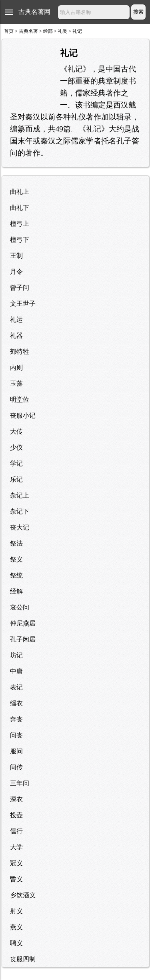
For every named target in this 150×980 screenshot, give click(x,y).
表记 (16, 687)
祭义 (16, 559)
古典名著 (28, 31)
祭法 (16, 543)
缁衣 (16, 703)
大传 (16, 431)
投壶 (16, 815)
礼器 (16, 336)
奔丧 (16, 719)
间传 (16, 767)
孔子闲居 (23, 639)
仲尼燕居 (23, 623)
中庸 (16, 671)
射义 (16, 911)
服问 (16, 751)
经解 (16, 591)
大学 (16, 847)
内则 (16, 367)
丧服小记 (23, 415)
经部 (48, 31)
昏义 (16, 879)
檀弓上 (20, 224)
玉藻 (16, 383)
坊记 (16, 655)
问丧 (16, 735)
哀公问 (20, 607)
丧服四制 (23, 959)
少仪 (16, 447)
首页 (9, 31)
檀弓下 (20, 240)
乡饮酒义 (23, 895)
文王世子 (23, 304)
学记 (16, 463)
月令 (16, 272)
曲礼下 (20, 208)
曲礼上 (20, 192)
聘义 (16, 943)
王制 (16, 256)
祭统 (16, 575)
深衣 (16, 799)
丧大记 (20, 527)
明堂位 (20, 399)
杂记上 (20, 495)
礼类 (62, 31)
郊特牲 (20, 352)
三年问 (20, 783)
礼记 (77, 31)
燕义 (16, 927)
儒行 (16, 831)
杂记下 (20, 511)
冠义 (16, 863)
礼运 (16, 320)
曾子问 (20, 288)
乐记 (16, 479)
